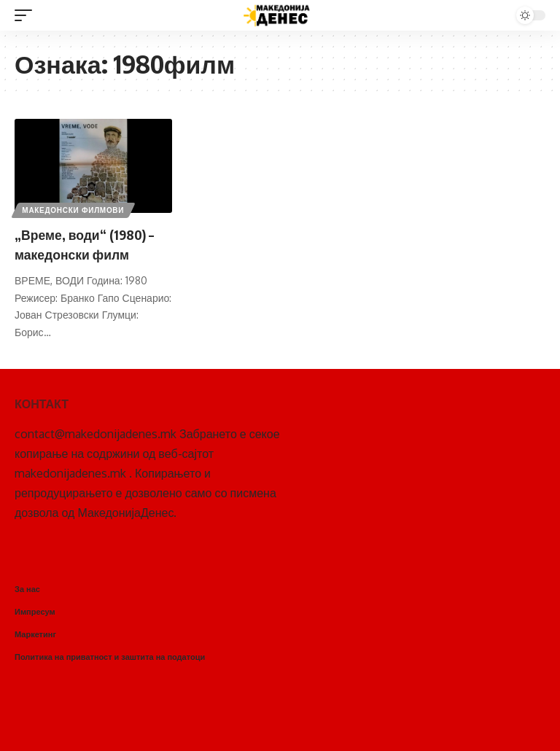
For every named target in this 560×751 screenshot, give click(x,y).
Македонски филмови (74, 209)
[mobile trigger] (27, 15)
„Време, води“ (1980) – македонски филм (92, 243)
